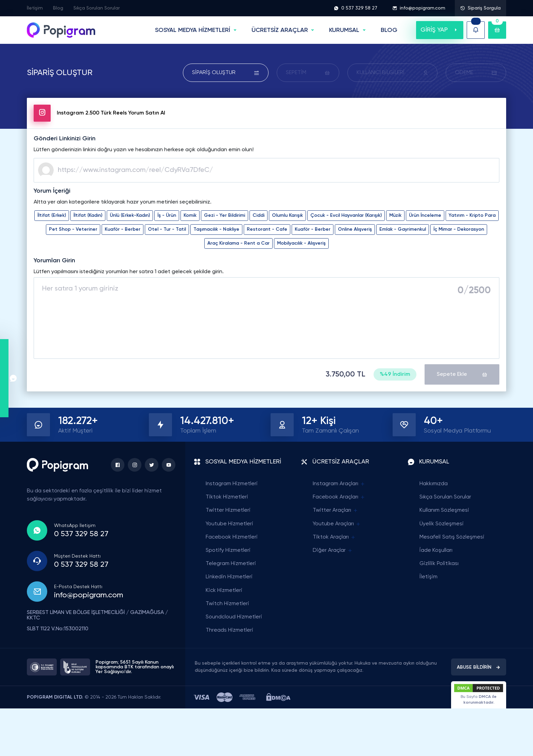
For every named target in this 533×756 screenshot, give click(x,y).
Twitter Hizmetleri (228, 510)
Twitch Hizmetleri (227, 604)
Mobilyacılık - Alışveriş (301, 243)
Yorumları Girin (54, 261)
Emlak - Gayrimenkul (403, 229)
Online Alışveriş (355, 229)
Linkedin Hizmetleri (229, 577)
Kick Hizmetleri (224, 591)
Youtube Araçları (337, 524)
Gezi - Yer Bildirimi (225, 215)
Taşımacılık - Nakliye (216, 229)
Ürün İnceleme (425, 215)
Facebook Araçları (339, 497)
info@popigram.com (419, 8)
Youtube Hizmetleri (229, 524)
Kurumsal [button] (344, 30)
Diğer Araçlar (333, 551)
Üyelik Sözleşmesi (442, 524)
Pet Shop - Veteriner (73, 229)
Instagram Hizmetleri (232, 484)
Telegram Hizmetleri (231, 564)
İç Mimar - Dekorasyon (459, 229)
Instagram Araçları (339, 484)
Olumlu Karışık (287, 215)
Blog (58, 8)
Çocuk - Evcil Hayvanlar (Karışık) (346, 215)
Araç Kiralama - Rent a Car (238, 243)
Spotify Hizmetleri (228, 550)
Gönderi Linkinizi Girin (65, 139)
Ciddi (259, 215)
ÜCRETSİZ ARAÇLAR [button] (280, 30)
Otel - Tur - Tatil (167, 229)
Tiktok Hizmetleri (227, 497)
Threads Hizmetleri (229, 630)
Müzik (395, 215)
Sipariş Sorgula (480, 8)
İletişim (35, 8)
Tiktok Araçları (334, 537)
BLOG (389, 30)
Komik (190, 215)
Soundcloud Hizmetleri (234, 617)
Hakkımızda (434, 484)
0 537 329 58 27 (356, 8)
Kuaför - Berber (123, 229)
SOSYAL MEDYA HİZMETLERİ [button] (193, 30)
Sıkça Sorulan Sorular (97, 8)
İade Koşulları (436, 550)
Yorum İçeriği (52, 191)
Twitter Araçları (336, 511)
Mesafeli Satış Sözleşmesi (452, 537)
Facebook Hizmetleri (232, 537)
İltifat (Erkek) (52, 215)
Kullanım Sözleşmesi (444, 510)
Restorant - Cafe (267, 229)
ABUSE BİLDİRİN (479, 667)
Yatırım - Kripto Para (472, 215)
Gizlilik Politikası (439, 564)
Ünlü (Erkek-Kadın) (130, 215)
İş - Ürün (167, 215)
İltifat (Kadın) (88, 215)
